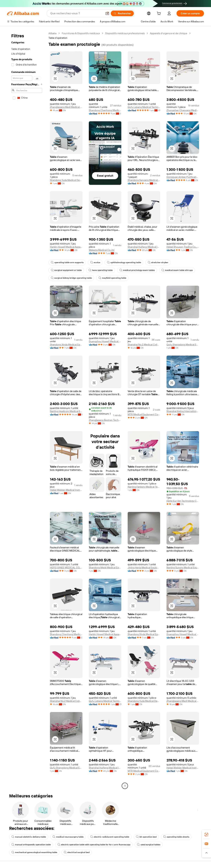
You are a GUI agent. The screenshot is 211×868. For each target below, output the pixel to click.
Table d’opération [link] (58, 38)
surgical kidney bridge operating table (71, 278)
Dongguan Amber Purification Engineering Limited (183, 177)
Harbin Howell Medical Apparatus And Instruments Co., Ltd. (66, 247)
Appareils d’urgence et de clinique (169, 33)
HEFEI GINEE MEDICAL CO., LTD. (66, 568)
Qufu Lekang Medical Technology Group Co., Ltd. (144, 107)
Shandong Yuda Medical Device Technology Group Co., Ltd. (66, 180)
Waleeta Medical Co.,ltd (102, 250)
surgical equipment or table (66, 270)
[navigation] (27, 410)
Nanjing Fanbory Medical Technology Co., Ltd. (144, 487)
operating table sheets (176, 837)
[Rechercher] (122, 13)
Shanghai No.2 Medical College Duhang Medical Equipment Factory (144, 344)
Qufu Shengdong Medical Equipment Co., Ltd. (183, 344)
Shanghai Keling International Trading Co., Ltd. (183, 411)
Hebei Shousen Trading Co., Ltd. (183, 247)
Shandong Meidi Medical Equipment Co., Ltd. (105, 568)
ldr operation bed (146, 837)
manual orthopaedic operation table (31, 845)
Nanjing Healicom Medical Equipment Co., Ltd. (66, 411)
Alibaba (52, 33)
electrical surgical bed (77, 852)
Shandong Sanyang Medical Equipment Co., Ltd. (144, 180)
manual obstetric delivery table (29, 837)
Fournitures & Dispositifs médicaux (81, 33)
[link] (206, 835)
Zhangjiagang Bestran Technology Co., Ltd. (105, 420)
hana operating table (101, 270)
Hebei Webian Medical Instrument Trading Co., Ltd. (66, 490)
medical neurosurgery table (68, 837)
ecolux (95, 262)
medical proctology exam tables (137, 270)
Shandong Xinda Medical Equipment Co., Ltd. (66, 344)
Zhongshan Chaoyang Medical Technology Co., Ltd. (183, 110)
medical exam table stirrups (177, 270)
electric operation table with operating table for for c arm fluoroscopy (94, 845)
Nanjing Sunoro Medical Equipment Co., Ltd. (183, 568)
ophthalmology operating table (124, 262)
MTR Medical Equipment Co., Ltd (144, 414)
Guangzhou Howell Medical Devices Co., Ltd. (105, 341)
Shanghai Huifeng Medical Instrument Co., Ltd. (144, 247)
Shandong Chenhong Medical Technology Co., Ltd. (105, 110)
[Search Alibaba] (76, 13)
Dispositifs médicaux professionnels (125, 33)
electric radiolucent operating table (110, 837)
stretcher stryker (158, 262)
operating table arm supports (67, 262)
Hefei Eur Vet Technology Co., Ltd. (183, 501)
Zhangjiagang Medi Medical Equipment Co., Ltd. (66, 107)
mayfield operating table (112, 278)
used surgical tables (149, 845)
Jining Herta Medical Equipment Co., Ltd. (144, 568)
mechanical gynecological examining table (34, 852)
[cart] (159, 14)
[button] (107, 13)
